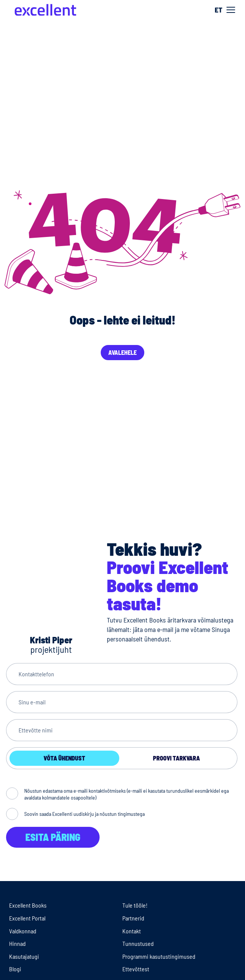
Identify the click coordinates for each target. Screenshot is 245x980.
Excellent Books (28, 905)
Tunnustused (138, 943)
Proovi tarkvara (176, 758)
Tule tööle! (135, 905)
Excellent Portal (27, 918)
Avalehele (122, 352)
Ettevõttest (136, 969)
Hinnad (17, 943)
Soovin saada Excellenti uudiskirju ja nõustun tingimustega (84, 814)
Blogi (15, 969)
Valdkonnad (23, 931)
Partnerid (133, 918)
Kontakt (132, 931)
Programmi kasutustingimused (159, 956)
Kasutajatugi (24, 956)
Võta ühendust (64, 758)
